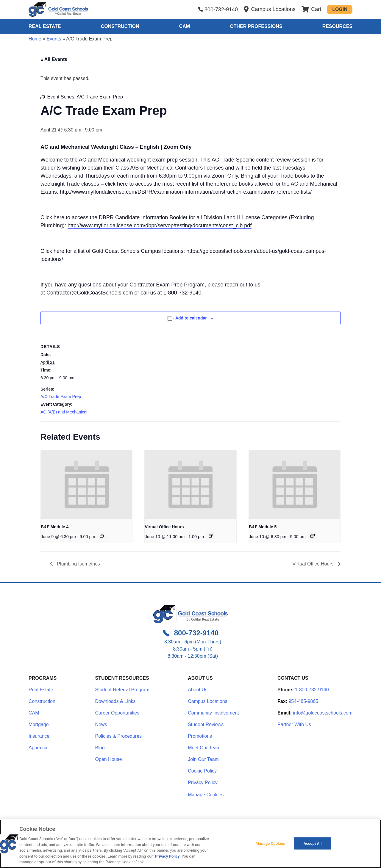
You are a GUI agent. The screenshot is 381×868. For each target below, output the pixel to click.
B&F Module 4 (55, 527)
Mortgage (39, 724)
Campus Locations (208, 701)
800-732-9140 (221, 10)
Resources (337, 26)
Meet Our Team (204, 748)
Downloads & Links (115, 701)
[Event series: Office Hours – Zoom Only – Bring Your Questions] (211, 536)
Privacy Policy (203, 782)
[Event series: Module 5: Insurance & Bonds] (313, 536)
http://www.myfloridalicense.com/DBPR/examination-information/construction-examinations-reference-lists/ (186, 192)
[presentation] (86, 485)
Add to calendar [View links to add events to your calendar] (191, 318)
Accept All (313, 843)
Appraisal (39, 748)
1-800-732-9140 (312, 690)
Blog (100, 748)
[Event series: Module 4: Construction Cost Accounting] (102, 536)
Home (35, 39)
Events (54, 39)
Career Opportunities (117, 713)
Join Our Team (203, 759)
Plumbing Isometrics (78, 564)
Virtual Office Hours (164, 527)
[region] (190, 844)
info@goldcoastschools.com (323, 713)
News (101, 724)
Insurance (39, 736)
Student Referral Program (122, 690)
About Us (198, 690)
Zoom (171, 147)
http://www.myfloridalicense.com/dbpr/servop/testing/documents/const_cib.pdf (160, 225)
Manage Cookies (206, 795)
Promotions (200, 736)
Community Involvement (213, 713)
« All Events (54, 59)
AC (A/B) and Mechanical (64, 412)
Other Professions (256, 26)
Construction (120, 26)
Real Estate (45, 26)
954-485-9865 (303, 701)
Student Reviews (206, 724)
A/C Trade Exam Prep (61, 397)
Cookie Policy (202, 771)
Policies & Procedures (119, 736)
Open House (109, 759)
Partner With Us (294, 724)
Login (340, 9)
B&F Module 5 (263, 527)
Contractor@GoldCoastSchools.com (90, 293)
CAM (185, 26)
